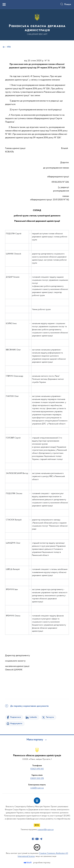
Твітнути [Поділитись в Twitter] (50, 717)
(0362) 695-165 (37, 769)
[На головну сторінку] (37, 24)
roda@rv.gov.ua (37, 788)
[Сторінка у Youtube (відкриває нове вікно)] (37, 839)
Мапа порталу (35, 740)
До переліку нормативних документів (29, 706)
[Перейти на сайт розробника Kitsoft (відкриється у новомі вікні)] (28, 863)
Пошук (68, 4)
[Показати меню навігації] (4, 4)
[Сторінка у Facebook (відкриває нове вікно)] (33, 839)
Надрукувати (16, 724)
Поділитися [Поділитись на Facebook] (15, 717)
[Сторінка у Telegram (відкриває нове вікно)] (41, 839)
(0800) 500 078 (37, 778)
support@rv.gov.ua (46, 830)
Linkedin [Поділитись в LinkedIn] (33, 717)
